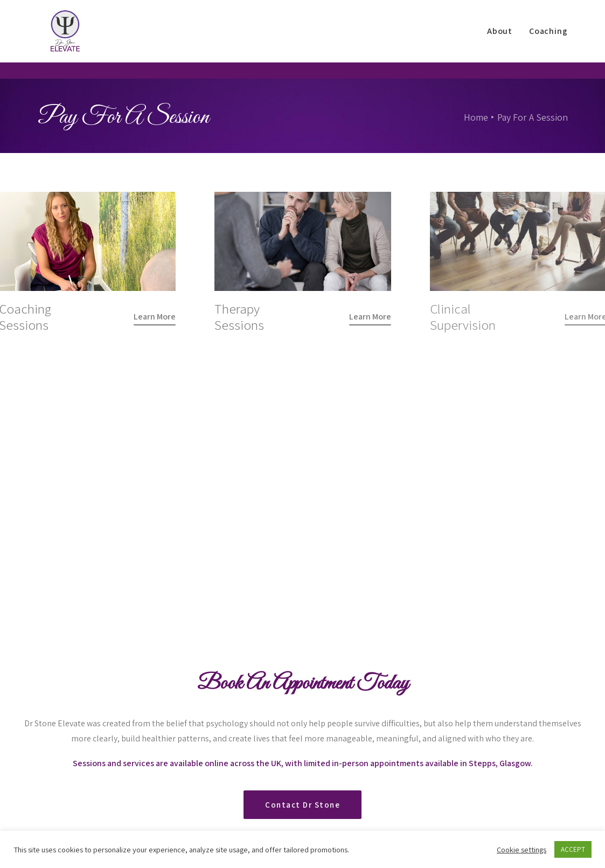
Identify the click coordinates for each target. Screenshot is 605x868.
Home (476, 117)
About (500, 39)
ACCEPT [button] (573, 849)
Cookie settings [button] (521, 850)
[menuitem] (503, 39)
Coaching (548, 39)
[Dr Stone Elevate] (60, 39)
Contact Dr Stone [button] (302, 661)
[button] (155, 317)
